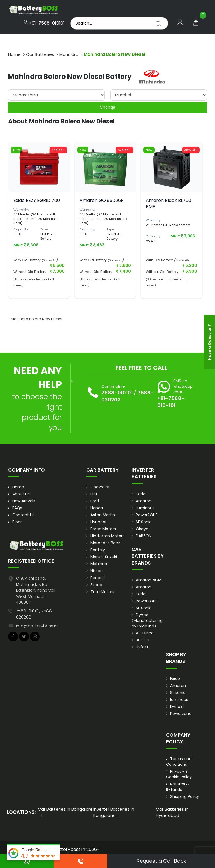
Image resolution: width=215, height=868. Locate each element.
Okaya (142, 529)
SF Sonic (144, 522)
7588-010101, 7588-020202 (35, 614)
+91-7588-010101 (44, 23)
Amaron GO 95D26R (102, 200)
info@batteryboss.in (37, 626)
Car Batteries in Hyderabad (172, 812)
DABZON (144, 536)
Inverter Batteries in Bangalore (114, 812)
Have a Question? (209, 342)
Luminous (145, 508)
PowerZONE (147, 515)
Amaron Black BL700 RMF (169, 204)
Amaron (144, 501)
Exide (141, 494)
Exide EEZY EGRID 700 (37, 200)
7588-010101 (117, 393)
